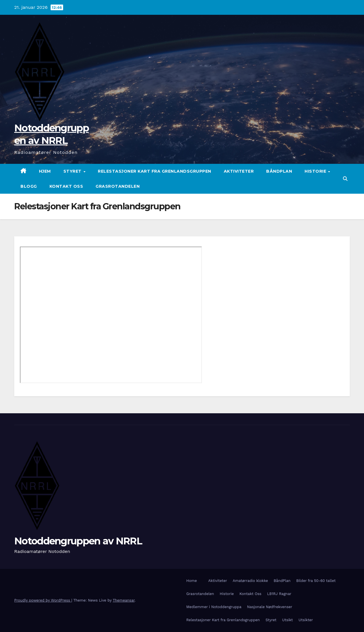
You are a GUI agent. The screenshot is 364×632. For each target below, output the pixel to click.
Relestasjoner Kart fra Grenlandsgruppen (155, 171)
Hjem (45, 171)
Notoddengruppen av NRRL (78, 541)
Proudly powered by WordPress (43, 600)
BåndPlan (279, 171)
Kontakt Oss (66, 186)
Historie (316, 171)
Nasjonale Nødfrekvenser (270, 607)
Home (192, 581)
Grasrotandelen (118, 186)
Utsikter (306, 620)
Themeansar (124, 600)
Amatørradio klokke (250, 581)
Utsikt (288, 620)
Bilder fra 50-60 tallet (316, 581)
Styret (73, 171)
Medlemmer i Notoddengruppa (214, 607)
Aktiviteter (239, 171)
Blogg (29, 186)
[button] (345, 179)
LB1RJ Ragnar (279, 594)
